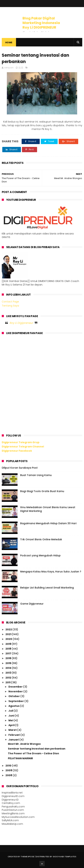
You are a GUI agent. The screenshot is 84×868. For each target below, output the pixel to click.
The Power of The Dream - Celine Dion (33, 753)
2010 (9, 766)
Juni (12, 716)
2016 (9, 658)
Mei (11, 720)
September (16, 701)
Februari (14, 735)
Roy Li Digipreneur (21, 323)
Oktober (14, 696)
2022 (9, 629)
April (12, 725)
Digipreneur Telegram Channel (23, 447)
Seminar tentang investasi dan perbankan (37, 749)
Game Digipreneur (32, 604)
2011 (8, 682)
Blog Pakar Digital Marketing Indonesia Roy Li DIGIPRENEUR (41, 23)
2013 (9, 673)
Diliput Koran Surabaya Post (20, 468)
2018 (9, 649)
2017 (9, 653)
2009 (9, 770)
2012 (9, 678)
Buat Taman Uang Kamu (36, 475)
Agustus (14, 706)
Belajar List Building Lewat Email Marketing (47, 588)
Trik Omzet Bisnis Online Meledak (41, 539)
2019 (9, 644)
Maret (13, 730)
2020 (9, 639)
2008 (9, 775)
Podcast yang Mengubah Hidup (40, 555)
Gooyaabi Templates (65, 857)
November (16, 691)
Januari (14, 740)
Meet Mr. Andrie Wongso (24, 744)
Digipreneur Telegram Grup (21, 442)
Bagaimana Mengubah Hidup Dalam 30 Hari (48, 523)
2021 (9, 634)
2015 (9, 663)
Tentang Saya (10, 306)
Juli (11, 711)
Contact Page (10, 302)
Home (9, 42)
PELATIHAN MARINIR (20, 758)
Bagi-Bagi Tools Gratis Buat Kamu (42, 491)
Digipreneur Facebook (17, 451)
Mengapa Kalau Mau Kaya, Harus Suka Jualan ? (51, 572)
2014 (9, 668)
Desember (16, 687)
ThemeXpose (28, 857)
